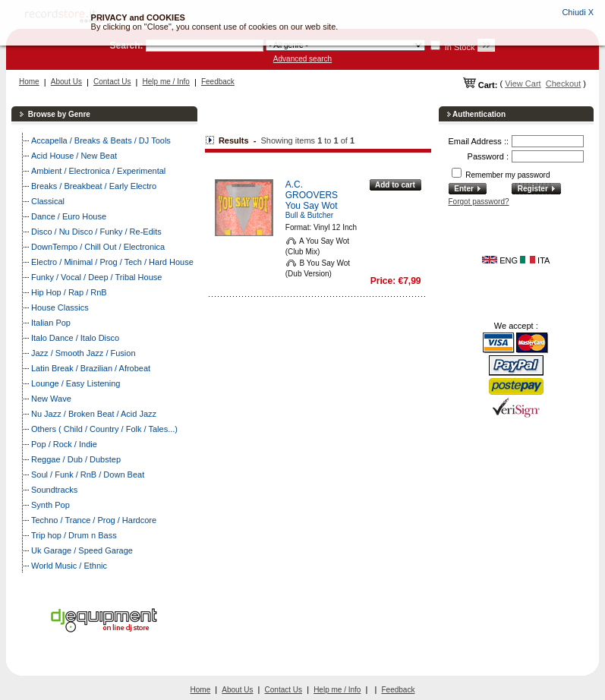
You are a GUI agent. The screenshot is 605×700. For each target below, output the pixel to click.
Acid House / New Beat (74, 156)
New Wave (51, 399)
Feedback (218, 82)
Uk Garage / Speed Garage (82, 550)
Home (29, 82)
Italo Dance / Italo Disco (75, 338)
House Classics (60, 307)
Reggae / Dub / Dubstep (76, 459)
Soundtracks (54, 490)
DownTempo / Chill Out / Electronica (98, 247)
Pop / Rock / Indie (64, 444)
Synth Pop (50, 505)
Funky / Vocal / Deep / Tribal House (96, 277)
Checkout (563, 84)
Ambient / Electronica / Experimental (98, 171)
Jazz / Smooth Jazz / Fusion (84, 353)
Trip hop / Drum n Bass (74, 535)
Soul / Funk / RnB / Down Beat (88, 475)
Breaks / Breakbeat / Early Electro (94, 186)
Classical (48, 201)
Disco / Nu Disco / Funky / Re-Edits (96, 232)
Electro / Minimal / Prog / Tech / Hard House (112, 262)
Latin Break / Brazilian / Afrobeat (91, 368)
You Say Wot (312, 206)
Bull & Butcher (309, 215)
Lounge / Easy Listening (76, 383)
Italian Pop (51, 323)
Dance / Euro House (69, 216)
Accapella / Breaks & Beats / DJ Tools (101, 140)
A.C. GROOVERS (312, 190)
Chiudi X (578, 12)
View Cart (523, 84)
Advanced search (302, 59)
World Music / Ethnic (69, 566)
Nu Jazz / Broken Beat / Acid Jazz (94, 414)
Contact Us (112, 82)
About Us (66, 82)
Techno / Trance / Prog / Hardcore (94, 520)
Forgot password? (479, 202)
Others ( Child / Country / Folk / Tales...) (104, 429)
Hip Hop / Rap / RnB (69, 292)
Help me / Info (166, 82)
